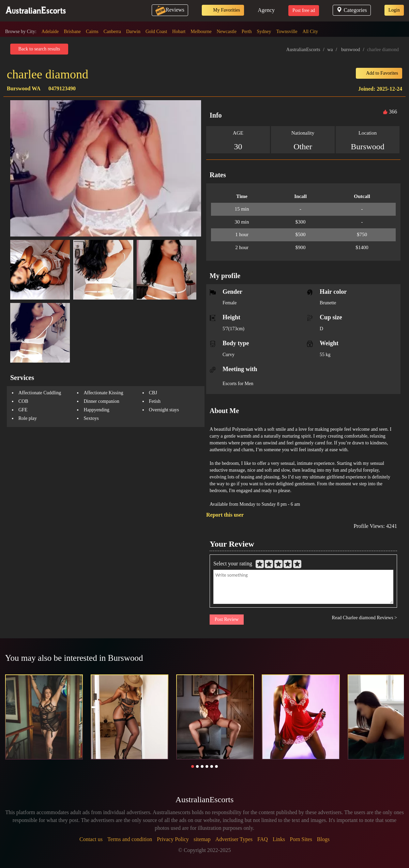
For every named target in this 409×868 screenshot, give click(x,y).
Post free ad (304, 10)
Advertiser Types (234, 839)
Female (230, 303)
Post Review (227, 619)
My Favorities (223, 10)
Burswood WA (24, 88)
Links (279, 839)
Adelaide (50, 32)
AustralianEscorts (303, 50)
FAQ (263, 839)
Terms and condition (130, 839)
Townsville (287, 32)
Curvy (229, 355)
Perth (247, 32)
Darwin (133, 32)
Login (394, 10)
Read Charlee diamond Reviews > (365, 618)
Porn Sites (301, 839)
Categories (352, 10)
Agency (266, 10)
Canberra (112, 32)
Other (303, 147)
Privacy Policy (173, 839)
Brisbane (72, 32)
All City (310, 32)
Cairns (92, 32)
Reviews (170, 10)
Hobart (179, 32)
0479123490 (62, 88)
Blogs (323, 839)
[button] (193, 766)
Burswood (368, 147)
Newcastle (227, 32)
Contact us (91, 839)
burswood (351, 50)
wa (330, 50)
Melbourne (201, 32)
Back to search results (39, 49)
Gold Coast (156, 32)
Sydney (264, 32)
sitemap (202, 839)
